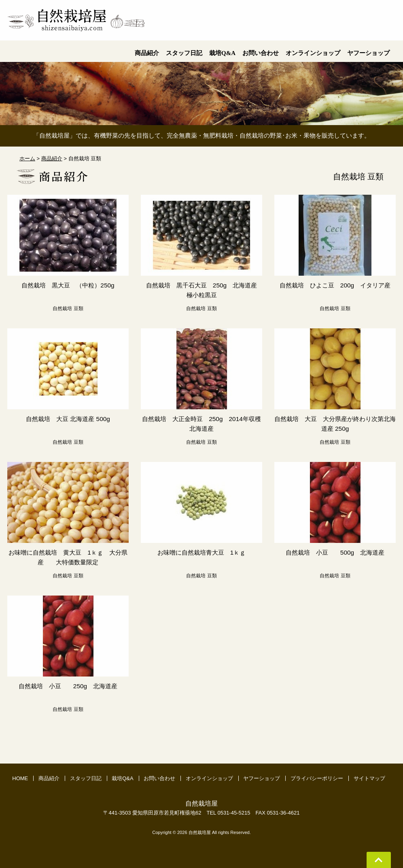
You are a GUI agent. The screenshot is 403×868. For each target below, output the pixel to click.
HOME (20, 778)
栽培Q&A (122, 778)
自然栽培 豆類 (68, 308)
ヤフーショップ (262, 778)
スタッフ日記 (86, 778)
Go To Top (379, 860)
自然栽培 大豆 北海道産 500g (68, 419)
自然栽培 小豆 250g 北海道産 (68, 686)
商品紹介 (49, 778)
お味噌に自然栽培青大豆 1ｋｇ (202, 552)
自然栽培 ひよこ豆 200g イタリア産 (335, 285)
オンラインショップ (209, 778)
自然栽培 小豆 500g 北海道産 (335, 552)
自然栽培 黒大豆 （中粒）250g (68, 285)
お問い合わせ (159, 778)
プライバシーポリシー (317, 778)
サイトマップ (369, 778)
